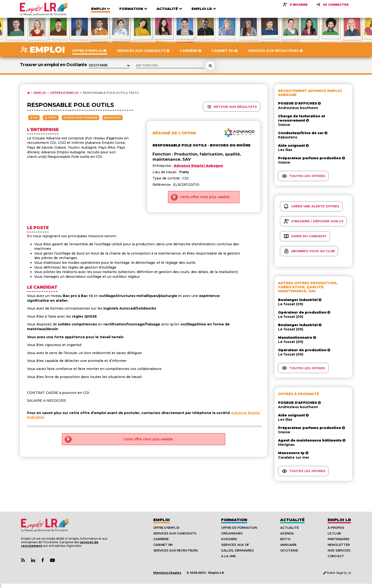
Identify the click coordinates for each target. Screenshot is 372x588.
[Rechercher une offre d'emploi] (210, 66)
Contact (336, 556)
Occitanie (289, 550)
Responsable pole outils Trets (111, 93)
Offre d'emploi (166, 528)
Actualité (292, 520)
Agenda (287, 533)
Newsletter (339, 545)
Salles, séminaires (237, 550)
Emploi (40, 93)
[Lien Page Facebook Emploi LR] (43, 560)
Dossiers (229, 539)
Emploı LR (339, 520)
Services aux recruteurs (176, 550)
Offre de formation (239, 528)
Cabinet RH (163, 545)
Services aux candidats (175, 533)
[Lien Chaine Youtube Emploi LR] (52, 560)
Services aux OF (235, 545)
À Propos (336, 528)
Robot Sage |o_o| (337, 573)
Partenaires (339, 539)
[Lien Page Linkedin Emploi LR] (33, 560)
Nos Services (339, 550)
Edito (285, 539)
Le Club (334, 533)
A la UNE (228, 556)
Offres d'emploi (64, 93)
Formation (234, 520)
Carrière (161, 539)
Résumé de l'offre (174, 133)
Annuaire (288, 545)
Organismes (232, 533)
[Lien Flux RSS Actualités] (23, 560)
